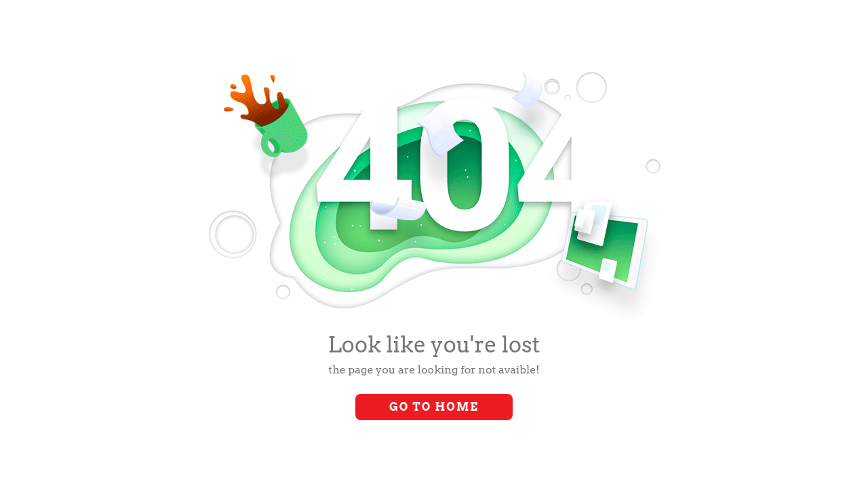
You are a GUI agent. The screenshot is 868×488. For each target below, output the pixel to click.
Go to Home (434, 407)
